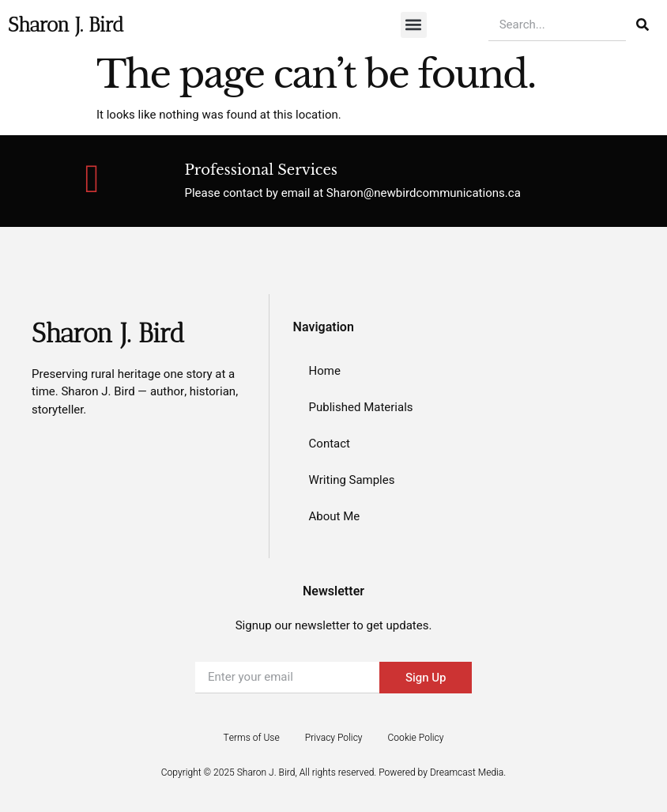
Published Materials (361, 407)
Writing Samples (352, 480)
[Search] (643, 25)
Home (325, 371)
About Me (335, 516)
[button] (414, 25)
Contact (330, 444)
